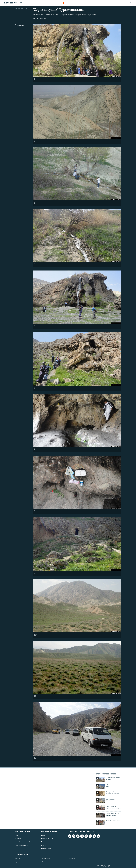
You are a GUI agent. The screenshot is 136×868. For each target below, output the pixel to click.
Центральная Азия (47, 839)
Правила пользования (21, 845)
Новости (44, 835)
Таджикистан (46, 859)
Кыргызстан (18, 862)
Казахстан (18, 859)
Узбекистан (72, 859)
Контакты (18, 839)
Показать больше (40, 18)
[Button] (19, 26)
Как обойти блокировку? (22, 842)
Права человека (46, 849)
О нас (16, 835)
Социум (44, 845)
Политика (44, 842)
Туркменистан (46, 862)
